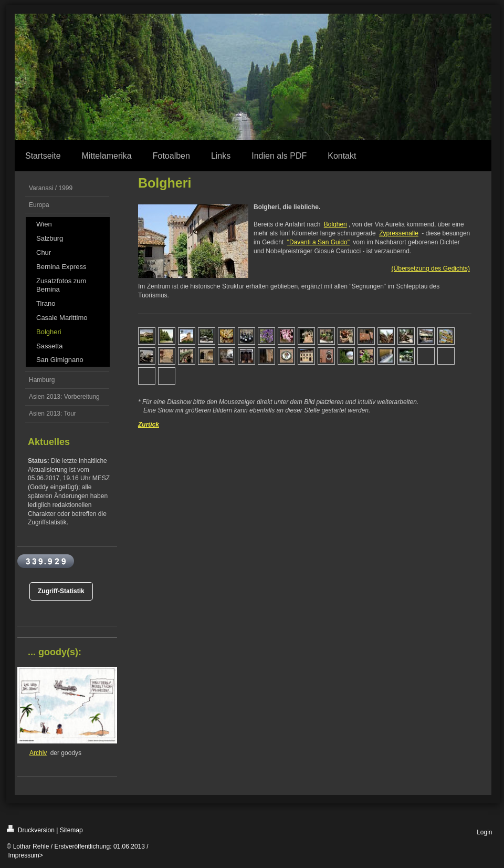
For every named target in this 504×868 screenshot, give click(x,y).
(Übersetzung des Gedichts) (431, 268)
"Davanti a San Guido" (318, 242)
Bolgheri (335, 224)
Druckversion (31, 829)
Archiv (38, 753)
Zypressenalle (399, 233)
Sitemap (71, 830)
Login (484, 832)
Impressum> (26, 855)
